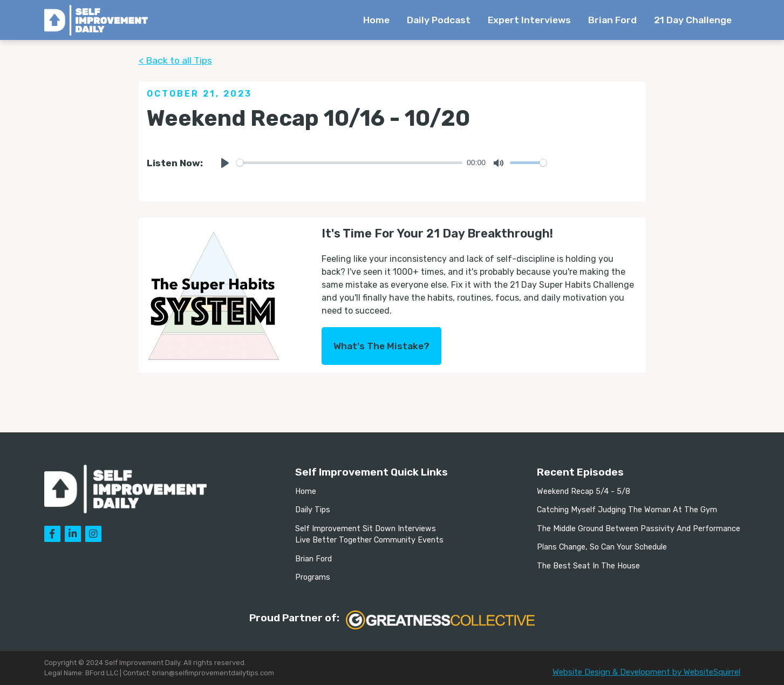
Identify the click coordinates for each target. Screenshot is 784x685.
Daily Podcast (439, 20)
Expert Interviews (529, 20)
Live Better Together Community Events (369, 540)
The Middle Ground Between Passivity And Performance (639, 529)
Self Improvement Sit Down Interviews (366, 529)
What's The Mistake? (381, 346)
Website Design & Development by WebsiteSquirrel (646, 672)
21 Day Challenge (693, 20)
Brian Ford (612, 20)
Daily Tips (313, 510)
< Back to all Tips (175, 60)
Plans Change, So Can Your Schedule (602, 547)
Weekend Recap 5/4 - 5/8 (584, 491)
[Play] (225, 163)
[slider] (350, 163)
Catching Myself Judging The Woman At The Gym (627, 510)
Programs (313, 577)
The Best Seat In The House (588, 566)
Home (376, 20)
